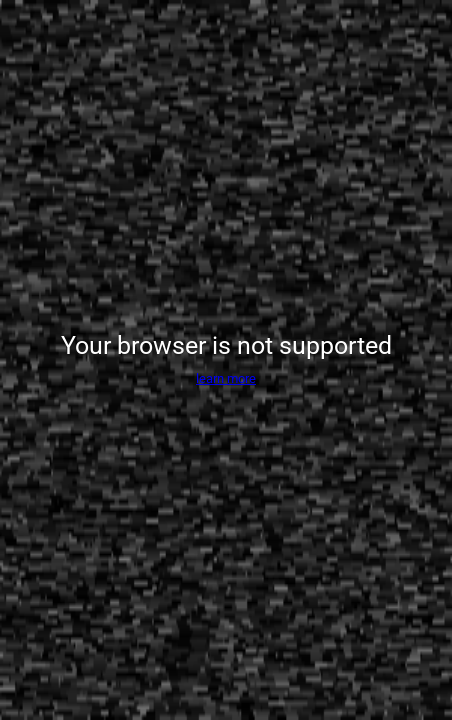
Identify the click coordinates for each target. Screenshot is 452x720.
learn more (226, 378)
